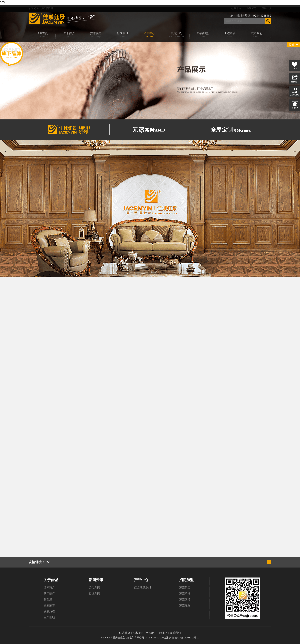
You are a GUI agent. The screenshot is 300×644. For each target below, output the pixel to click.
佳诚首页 (125, 633)
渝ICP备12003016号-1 (187, 638)
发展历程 (49, 611)
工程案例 (162, 633)
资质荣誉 (49, 605)
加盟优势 (185, 587)
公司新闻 (94, 587)
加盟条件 (185, 593)
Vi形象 (150, 633)
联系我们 (175, 633)
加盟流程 (185, 605)
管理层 (48, 599)
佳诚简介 (49, 587)
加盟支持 (185, 599)
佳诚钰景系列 (142, 587)
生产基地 (49, 617)
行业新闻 (94, 593)
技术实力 (138, 633)
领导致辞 (49, 593)
